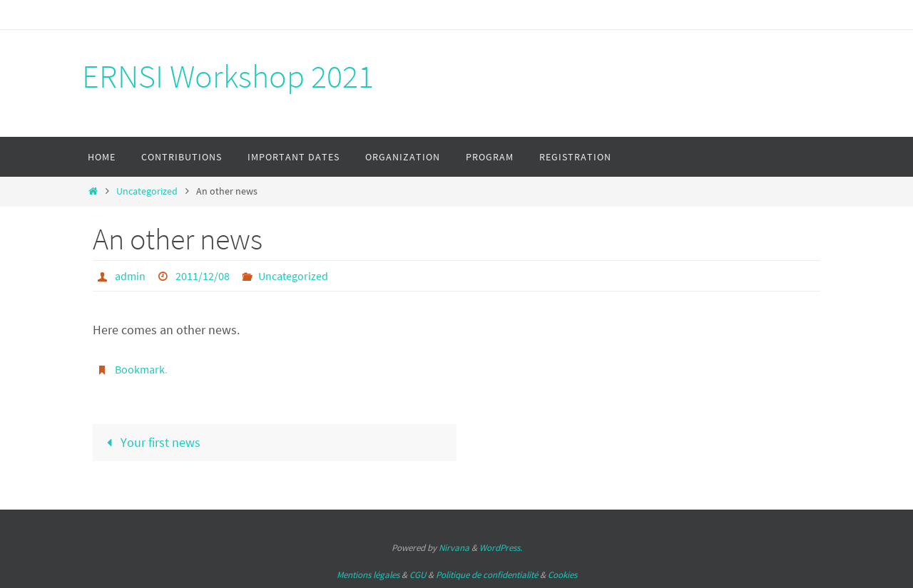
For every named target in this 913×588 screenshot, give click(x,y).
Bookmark (140, 369)
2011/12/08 (203, 276)
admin (130, 276)
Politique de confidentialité (487, 575)
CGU (418, 575)
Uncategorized (147, 191)
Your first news (150, 442)
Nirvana (454, 548)
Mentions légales (368, 575)
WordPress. (501, 548)
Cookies (562, 575)
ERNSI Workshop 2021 (228, 76)
